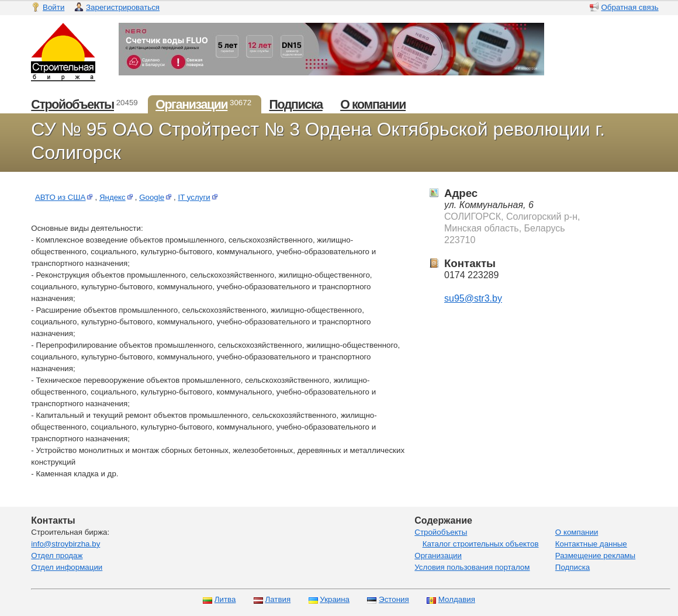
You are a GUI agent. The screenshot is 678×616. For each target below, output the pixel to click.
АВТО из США (65, 197)
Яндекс (117, 197)
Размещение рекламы (595, 556)
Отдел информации (67, 567)
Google (156, 197)
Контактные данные (591, 544)
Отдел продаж (57, 556)
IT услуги (199, 197)
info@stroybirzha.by (65, 544)
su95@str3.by (473, 298)
